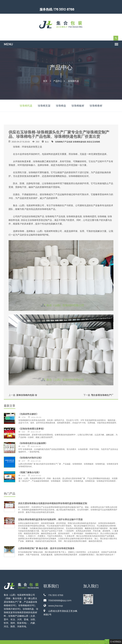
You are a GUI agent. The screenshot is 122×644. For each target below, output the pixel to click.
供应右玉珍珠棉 (93, 136)
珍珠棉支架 (44, 100)
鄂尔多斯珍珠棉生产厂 (102, 389)
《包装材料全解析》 (28, 409)
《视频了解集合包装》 (30, 467)
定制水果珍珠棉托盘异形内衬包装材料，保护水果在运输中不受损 (50, 514)
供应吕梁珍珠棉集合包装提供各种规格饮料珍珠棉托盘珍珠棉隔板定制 (53, 498)
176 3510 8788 (108, 4)
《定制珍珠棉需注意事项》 (32, 423)
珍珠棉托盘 (73, 76)
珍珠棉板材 (78, 100)
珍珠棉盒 (61, 100)
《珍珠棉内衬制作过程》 (31, 452)
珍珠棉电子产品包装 (64, 136)
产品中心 (58, 76)
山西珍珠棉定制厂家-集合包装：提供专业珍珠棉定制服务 (46, 543)
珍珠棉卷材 (96, 100)
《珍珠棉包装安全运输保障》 (33, 438)
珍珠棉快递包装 (79, 136)
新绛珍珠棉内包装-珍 (27, 389)
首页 (45, 76)
